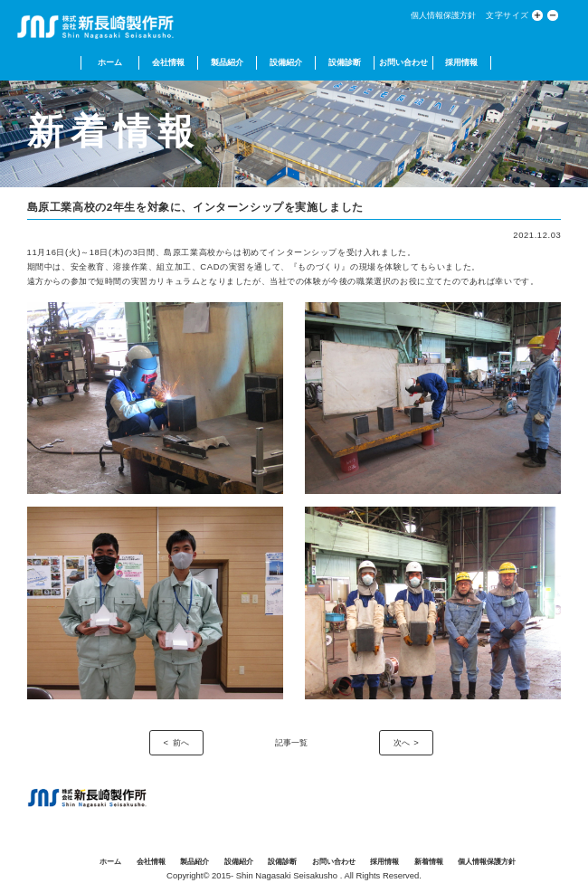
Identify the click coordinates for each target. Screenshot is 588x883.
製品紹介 (227, 62)
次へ (402, 742)
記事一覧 (291, 742)
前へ (181, 742)
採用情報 (461, 62)
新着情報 (429, 862)
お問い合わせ (403, 62)
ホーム (110, 62)
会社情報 (168, 62)
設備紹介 (286, 62)
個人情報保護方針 (443, 15)
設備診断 (345, 62)
